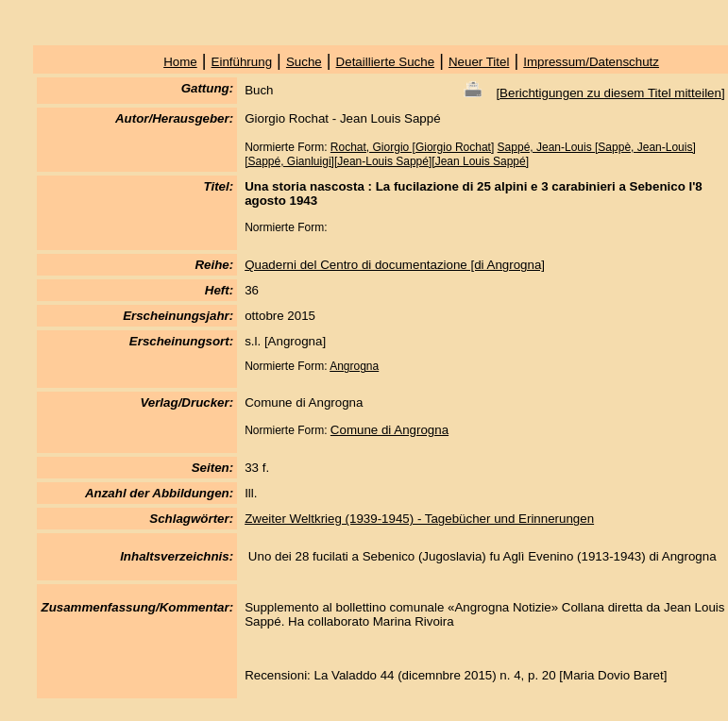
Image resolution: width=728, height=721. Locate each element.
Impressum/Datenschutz (591, 62)
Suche (304, 62)
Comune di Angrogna (389, 430)
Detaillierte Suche (385, 62)
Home (180, 62)
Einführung (242, 62)
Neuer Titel (479, 62)
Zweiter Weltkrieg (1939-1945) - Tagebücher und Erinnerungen (419, 519)
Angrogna (354, 366)
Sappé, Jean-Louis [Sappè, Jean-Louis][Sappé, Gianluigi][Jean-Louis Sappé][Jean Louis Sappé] (470, 154)
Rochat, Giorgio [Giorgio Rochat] (412, 147)
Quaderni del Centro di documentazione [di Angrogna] (395, 265)
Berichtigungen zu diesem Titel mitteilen (610, 93)
